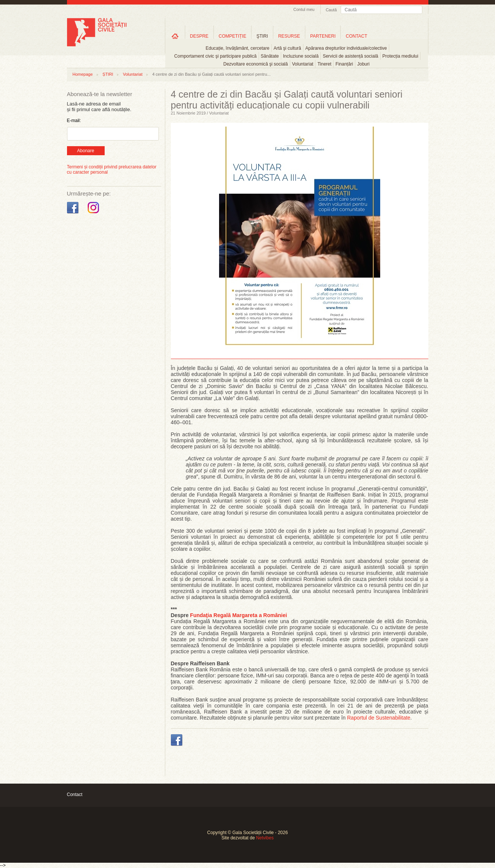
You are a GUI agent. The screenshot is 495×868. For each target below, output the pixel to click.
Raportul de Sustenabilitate (379, 718)
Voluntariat (303, 64)
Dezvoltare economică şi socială (255, 64)
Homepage (83, 74)
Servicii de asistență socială (350, 56)
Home (175, 36)
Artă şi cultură (287, 48)
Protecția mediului (400, 56)
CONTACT (356, 36)
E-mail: (74, 121)
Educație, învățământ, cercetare (237, 48)
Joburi (363, 64)
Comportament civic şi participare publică (216, 56)
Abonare (86, 151)
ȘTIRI (108, 74)
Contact (75, 795)
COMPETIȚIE (232, 36)
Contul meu (304, 9)
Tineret (324, 64)
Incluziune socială (301, 56)
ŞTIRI (262, 36)
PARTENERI (323, 36)
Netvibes (265, 838)
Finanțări (344, 64)
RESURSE (289, 36)
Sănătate (270, 56)
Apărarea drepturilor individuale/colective (346, 48)
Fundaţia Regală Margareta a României (239, 615)
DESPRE (199, 36)
